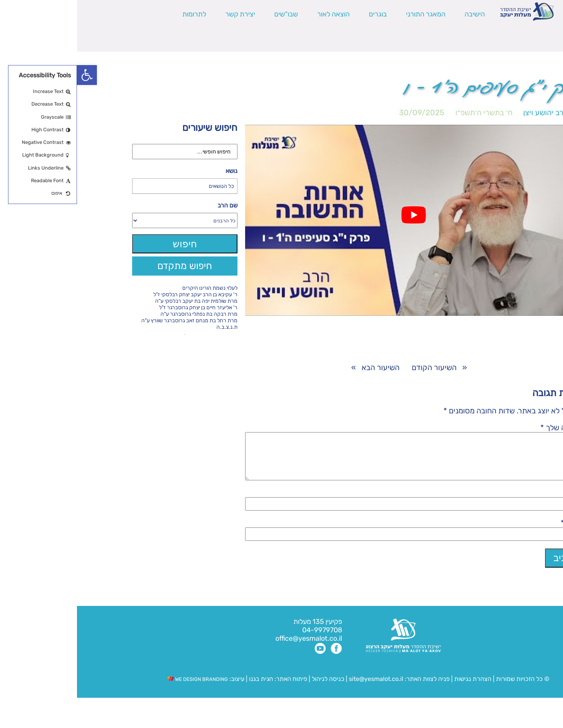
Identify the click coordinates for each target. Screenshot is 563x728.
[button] (10, 75)
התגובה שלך (486, 428)
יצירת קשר (163, 14)
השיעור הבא (304, 367)
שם (500, 502)
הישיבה (398, 14)
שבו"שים (209, 14)
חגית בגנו (183, 688)
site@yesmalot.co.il (299, 688)
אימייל (496, 532)
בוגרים (301, 14)
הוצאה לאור (256, 14)
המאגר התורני (349, 14)
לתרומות (117, 14)
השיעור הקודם (357, 367)
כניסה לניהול (251, 688)
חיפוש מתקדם (108, 266)
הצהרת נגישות (396, 688)
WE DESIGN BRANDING (121, 688)
